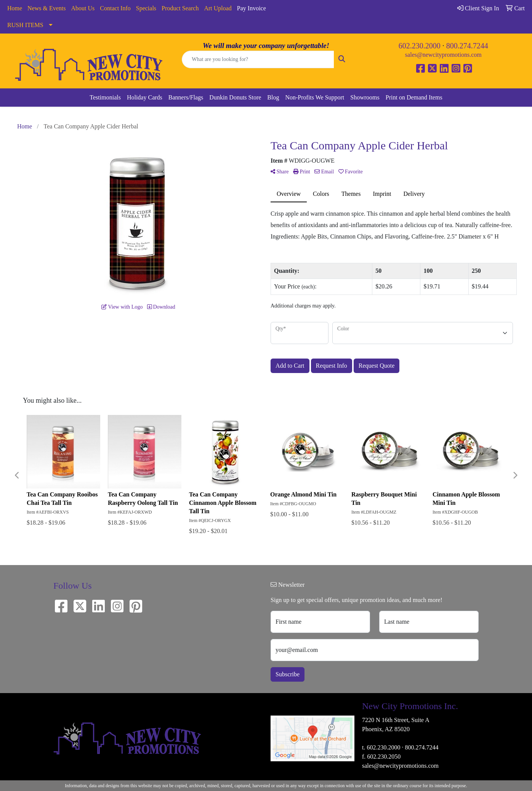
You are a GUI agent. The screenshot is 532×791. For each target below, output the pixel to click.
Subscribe (288, 674)
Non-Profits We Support (315, 97)
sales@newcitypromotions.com (443, 55)
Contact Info (115, 8)
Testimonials (105, 97)
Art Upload (218, 8)
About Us (83, 8)
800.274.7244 (467, 46)
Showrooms (365, 97)
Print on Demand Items (414, 97)
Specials (146, 8)
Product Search (180, 8)
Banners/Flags (186, 97)
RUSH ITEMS (25, 25)
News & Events (46, 8)
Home (15, 8)
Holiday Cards (145, 97)
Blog (273, 97)
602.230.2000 (420, 46)
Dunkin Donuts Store (235, 97)
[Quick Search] (258, 59)
